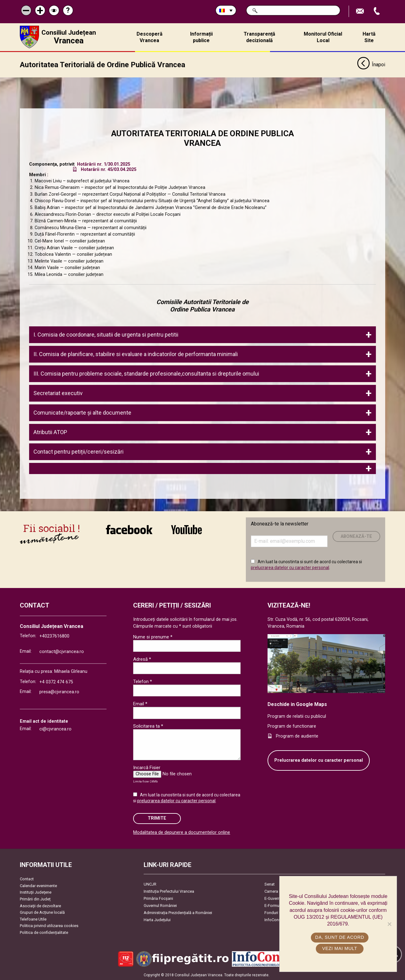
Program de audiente (297, 736)
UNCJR (150, 884)
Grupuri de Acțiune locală (42, 912)
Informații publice (201, 37)
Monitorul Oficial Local (323, 37)
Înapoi (371, 64)
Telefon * (143, 681)
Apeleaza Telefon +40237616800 (377, 11)
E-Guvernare (275, 898)
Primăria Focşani (158, 898)
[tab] (202, 468)
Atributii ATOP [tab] (50, 431)
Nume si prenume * (153, 636)
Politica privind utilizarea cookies (49, 925)
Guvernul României (160, 905)
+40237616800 (54, 636)
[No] (389, 924)
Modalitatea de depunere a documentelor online (182, 832)
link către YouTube (187, 529)
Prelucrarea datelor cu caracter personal (319, 760)
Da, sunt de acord (340, 937)
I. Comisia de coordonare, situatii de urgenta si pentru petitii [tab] (106, 334)
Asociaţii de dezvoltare (40, 905)
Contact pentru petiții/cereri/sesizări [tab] (78, 451)
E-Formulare (275, 905)
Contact (27, 879)
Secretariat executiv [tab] (59, 392)
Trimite (157, 818)
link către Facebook (129, 529)
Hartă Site (369, 37)
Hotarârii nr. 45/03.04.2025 (109, 169)
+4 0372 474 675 (56, 682)
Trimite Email (361, 11)
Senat (270, 884)
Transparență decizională (259, 37)
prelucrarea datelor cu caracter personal (290, 567)
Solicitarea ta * (148, 725)
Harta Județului (157, 919)
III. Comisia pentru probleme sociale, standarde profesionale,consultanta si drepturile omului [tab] (146, 373)
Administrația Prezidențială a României (178, 912)
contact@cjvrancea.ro (62, 651)
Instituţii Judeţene (36, 892)
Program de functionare (292, 726)
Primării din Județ (35, 898)
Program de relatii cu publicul (297, 716)
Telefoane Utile (33, 919)
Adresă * (142, 659)
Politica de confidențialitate (44, 932)
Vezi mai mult (340, 948)
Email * (140, 703)
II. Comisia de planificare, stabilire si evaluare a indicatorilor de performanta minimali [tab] (136, 353)
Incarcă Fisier (147, 767)
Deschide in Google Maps (297, 704)
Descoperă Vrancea (150, 37)
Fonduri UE (274, 912)
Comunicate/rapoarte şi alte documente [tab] (82, 412)
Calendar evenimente (38, 885)
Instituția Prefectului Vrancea (169, 891)
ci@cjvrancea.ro (55, 728)
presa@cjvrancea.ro (59, 691)
